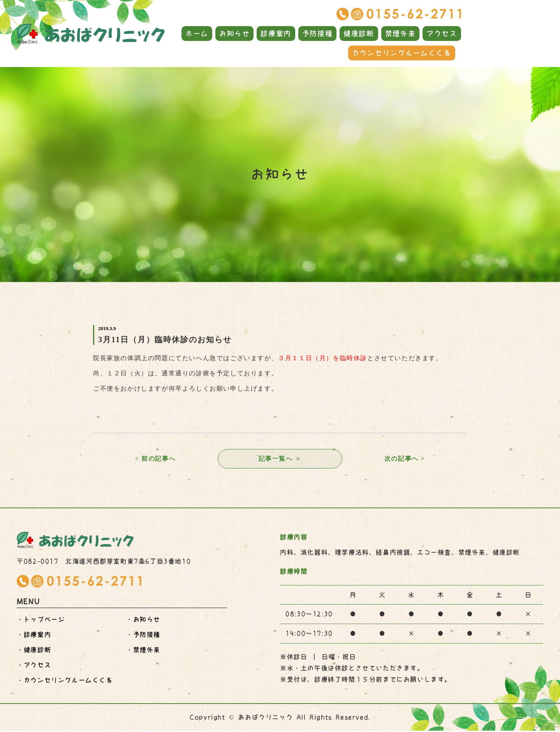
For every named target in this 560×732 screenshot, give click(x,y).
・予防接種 (143, 636)
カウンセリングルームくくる (402, 53)
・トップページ (41, 621)
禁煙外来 (400, 34)
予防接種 (317, 34)
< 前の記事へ (155, 459)
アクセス (442, 34)
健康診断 (359, 34)
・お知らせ (143, 621)
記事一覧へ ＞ (280, 459)
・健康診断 (34, 651)
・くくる (65, 681)
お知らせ (234, 34)
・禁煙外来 (143, 651)
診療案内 (276, 34)
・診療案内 (34, 636)
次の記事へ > (405, 459)
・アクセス (34, 666)
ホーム (197, 34)
